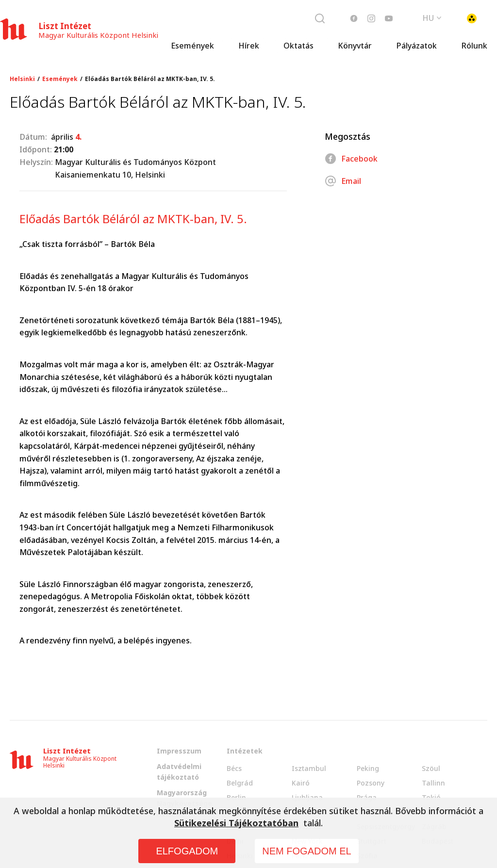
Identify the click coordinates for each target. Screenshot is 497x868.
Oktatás (298, 46)
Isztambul (309, 768)
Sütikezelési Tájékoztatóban (236, 823)
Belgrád (240, 783)
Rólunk (474, 46)
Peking (368, 768)
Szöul (431, 768)
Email (343, 181)
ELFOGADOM (187, 851)
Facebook (351, 159)
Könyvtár (355, 46)
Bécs (234, 768)
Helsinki (22, 79)
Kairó (301, 783)
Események (192, 46)
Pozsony (371, 783)
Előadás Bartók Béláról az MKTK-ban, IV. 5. (150, 79)
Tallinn (433, 783)
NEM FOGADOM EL (306, 851)
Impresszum (179, 751)
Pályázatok (416, 46)
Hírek (249, 46)
